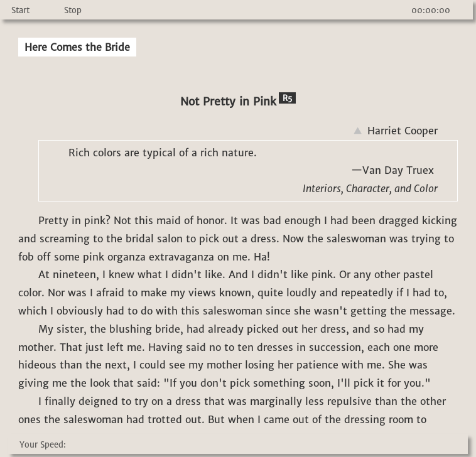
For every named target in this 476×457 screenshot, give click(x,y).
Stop (73, 10)
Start (20, 10)
